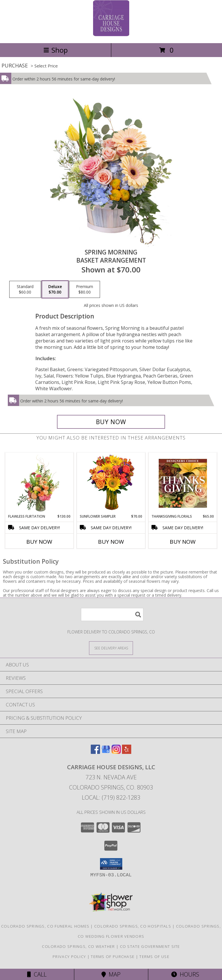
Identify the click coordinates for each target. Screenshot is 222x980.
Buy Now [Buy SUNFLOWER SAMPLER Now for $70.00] (111, 542)
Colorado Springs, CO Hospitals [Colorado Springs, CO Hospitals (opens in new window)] (133, 926)
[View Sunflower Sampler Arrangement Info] (111, 483)
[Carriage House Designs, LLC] (111, 35)
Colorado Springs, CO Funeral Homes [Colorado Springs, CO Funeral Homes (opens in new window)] (45, 926)
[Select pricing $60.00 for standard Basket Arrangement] (25, 290)
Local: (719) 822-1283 (111, 797)
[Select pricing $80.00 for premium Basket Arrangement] (85, 290)
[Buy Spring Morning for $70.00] (111, 422)
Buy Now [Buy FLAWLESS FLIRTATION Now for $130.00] (39, 542)
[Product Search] (112, 614)
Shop (55, 50)
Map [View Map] (111, 974)
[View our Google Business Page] (106, 752)
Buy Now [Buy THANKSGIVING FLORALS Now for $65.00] (183, 542)
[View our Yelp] (127, 752)
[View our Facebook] (95, 752)
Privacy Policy (69, 957)
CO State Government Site (150, 946)
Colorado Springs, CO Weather (78, 946)
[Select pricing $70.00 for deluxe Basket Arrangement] (55, 290)
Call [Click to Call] (37, 974)
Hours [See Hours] (185, 974)
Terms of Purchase (113, 957)
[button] (111, 864)
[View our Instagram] (116, 752)
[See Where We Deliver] (111, 648)
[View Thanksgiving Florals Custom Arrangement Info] (183, 483)
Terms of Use (154, 957)
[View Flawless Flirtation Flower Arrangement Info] (39, 483)
